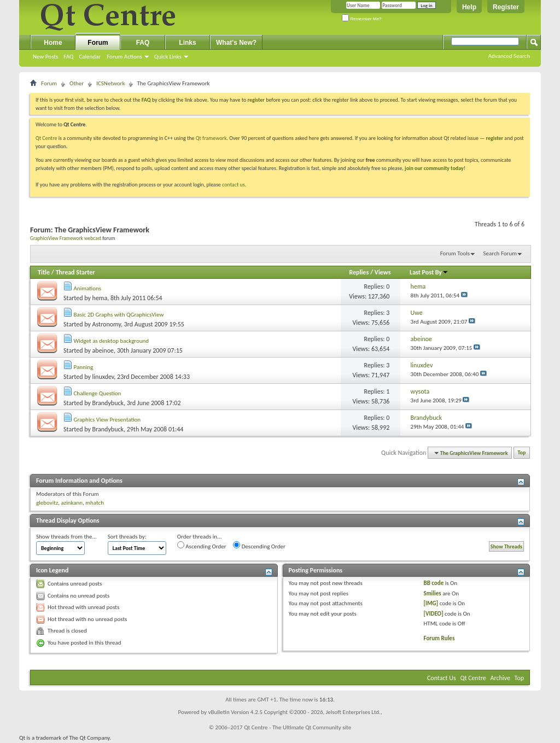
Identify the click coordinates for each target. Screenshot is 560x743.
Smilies (432, 593)
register (495, 138)
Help (469, 7)
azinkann (72, 503)
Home (53, 43)
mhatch (95, 503)
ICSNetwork (110, 83)
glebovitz (47, 503)
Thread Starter (75, 272)
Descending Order (259, 546)
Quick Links (168, 57)
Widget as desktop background (112, 341)
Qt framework (211, 138)
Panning (84, 367)
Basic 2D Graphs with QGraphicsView (119, 315)
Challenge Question (98, 393)
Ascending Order (202, 546)
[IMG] (431, 603)
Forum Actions (124, 57)
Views (383, 272)
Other (77, 83)
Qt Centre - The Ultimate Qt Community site (297, 727)
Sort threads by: (127, 537)
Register (506, 7)
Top (522, 453)
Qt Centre (46, 138)
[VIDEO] (433, 614)
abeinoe (103, 350)
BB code (433, 583)
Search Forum (500, 253)
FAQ (68, 57)
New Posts (45, 57)
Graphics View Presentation (107, 420)
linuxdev (103, 377)
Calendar (90, 57)
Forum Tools (455, 253)
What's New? (236, 43)
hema (100, 298)
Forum (98, 43)
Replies (359, 272)
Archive (500, 678)
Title (44, 272)
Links (187, 43)
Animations (88, 288)
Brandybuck (108, 403)
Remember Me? (362, 19)
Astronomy (107, 324)
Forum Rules (439, 638)
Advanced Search (509, 56)
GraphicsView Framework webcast (66, 238)
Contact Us (442, 678)
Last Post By (429, 272)
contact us (234, 185)
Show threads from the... (66, 537)
